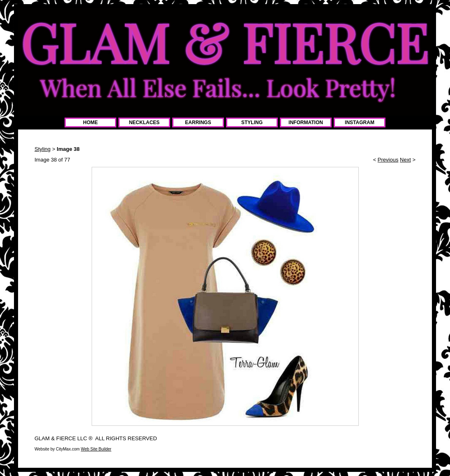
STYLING (252, 122)
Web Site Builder (96, 449)
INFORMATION (306, 122)
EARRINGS (198, 122)
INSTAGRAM (360, 122)
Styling (43, 149)
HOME (90, 122)
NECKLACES (144, 122)
